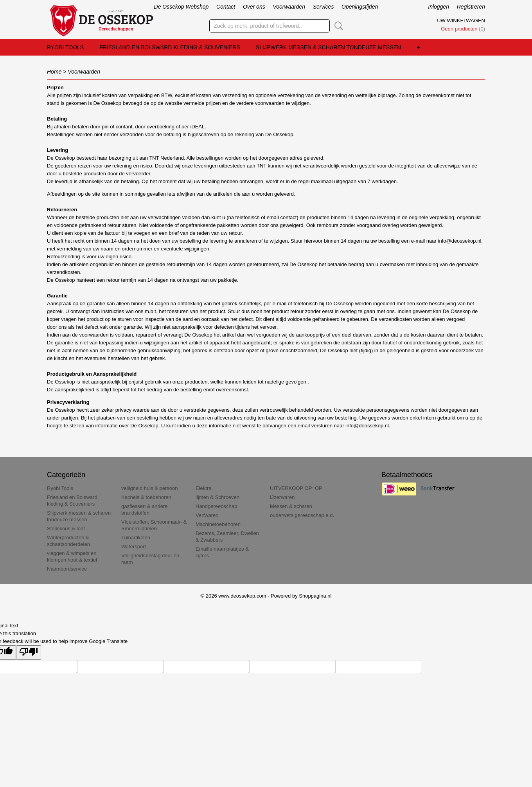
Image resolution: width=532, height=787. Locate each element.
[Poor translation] (29, 653)
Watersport (134, 547)
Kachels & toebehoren (146, 497)
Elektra (203, 488)
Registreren (471, 7)
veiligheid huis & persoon (150, 488)
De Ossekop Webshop (182, 7)
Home (54, 72)
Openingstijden (360, 7)
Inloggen (439, 7)
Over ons (254, 7)
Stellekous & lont (66, 529)
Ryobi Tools (65, 47)
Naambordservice (67, 569)
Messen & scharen (291, 506)
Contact (226, 7)
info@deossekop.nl (367, 426)
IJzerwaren (282, 497)
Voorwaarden (289, 7)
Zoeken (337, 26)
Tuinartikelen (136, 538)
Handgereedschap (216, 506)
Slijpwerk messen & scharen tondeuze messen (328, 47)
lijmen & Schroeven (217, 497)
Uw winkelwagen (461, 21)
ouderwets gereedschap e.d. (302, 515)
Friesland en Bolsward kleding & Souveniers (170, 47)
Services (324, 7)
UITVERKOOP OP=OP (296, 488)
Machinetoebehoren (218, 524)
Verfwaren (207, 515)
